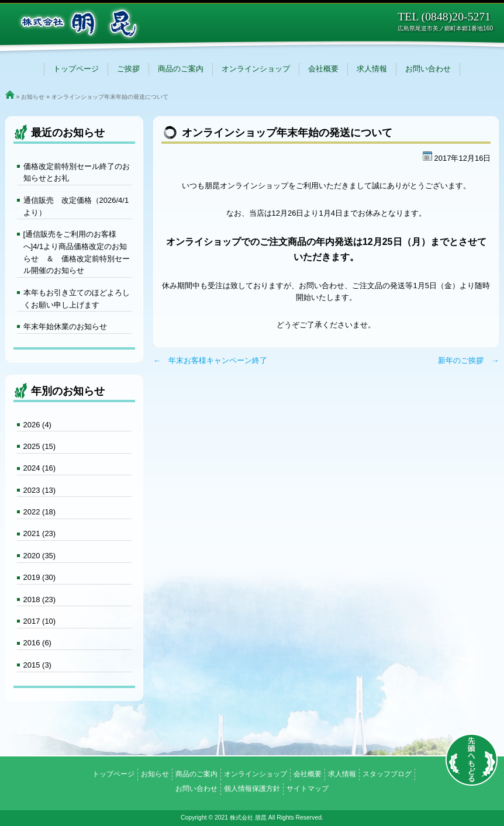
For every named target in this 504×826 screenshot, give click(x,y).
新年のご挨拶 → (468, 360)
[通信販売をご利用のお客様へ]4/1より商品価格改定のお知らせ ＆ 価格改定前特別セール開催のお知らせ (77, 252)
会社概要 (323, 69)
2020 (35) (40, 556)
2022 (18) (40, 512)
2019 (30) (40, 577)
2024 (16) (40, 468)
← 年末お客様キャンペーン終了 (210, 360)
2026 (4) (37, 425)
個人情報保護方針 (252, 789)
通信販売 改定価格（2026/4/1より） (76, 206)
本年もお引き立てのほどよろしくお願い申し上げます (77, 299)
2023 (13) (40, 490)
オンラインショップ (256, 69)
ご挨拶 (128, 69)
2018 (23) (40, 599)
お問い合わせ (428, 69)
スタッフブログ (387, 774)
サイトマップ (308, 789)
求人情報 (372, 69)
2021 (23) (40, 533)
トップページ (76, 69)
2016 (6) (37, 643)
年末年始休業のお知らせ (65, 326)
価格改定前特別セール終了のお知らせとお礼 (77, 172)
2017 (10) (40, 621)
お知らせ (33, 97)
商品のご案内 (181, 69)
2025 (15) (40, 446)
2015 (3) (37, 665)
